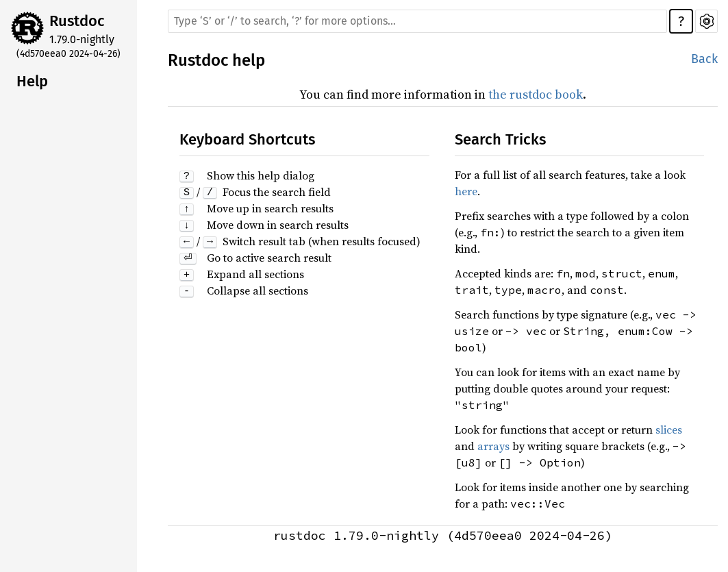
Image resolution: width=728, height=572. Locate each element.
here (466, 191)
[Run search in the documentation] (417, 21)
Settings (706, 21)
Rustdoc (77, 21)
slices (669, 430)
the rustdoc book (536, 94)
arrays (493, 446)
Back (704, 59)
